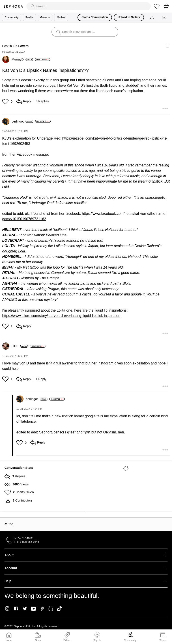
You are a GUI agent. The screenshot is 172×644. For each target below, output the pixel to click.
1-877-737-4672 (23, 538)
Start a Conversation (95, 17)
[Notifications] (152, 17)
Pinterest (42, 609)
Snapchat (51, 609)
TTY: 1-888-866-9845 (26, 542)
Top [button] (11, 524)
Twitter (25, 609)
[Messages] (165, 18)
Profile (29, 17)
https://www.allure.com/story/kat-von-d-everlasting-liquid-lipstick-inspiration (61, 316)
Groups (45, 17)
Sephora (13, 6)
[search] (89, 6)
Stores (163, 640)
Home (9, 640)
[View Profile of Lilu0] (20, 346)
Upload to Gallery (129, 17)
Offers (67, 640)
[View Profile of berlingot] (23, 121)
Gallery (61, 17)
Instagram (7, 609)
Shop (38, 640)
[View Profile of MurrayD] (22, 59)
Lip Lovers (21, 46)
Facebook (16, 609)
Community (130, 640)
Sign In (97, 637)
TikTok (59, 609)
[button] (6, 101)
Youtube (33, 609)
